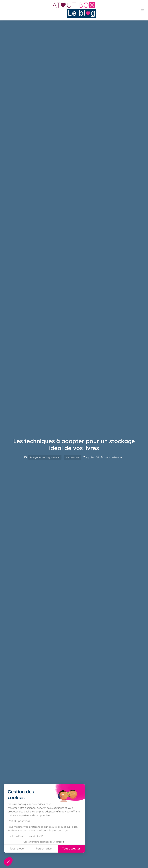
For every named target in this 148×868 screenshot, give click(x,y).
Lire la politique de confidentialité (25, 836)
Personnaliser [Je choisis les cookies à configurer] (44, 849)
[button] (8, 861)
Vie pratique (72, 457)
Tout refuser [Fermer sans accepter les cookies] (17, 849)
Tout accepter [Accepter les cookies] (71, 849)
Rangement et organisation (45, 457)
